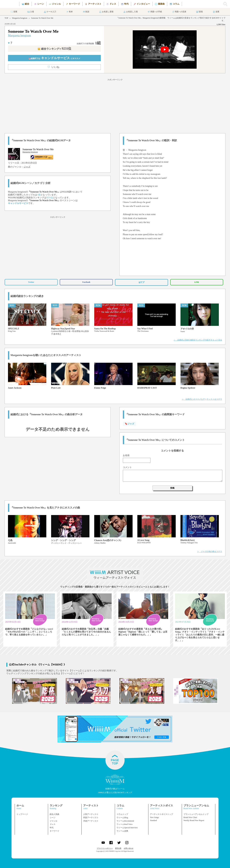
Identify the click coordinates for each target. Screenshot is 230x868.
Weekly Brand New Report (194, 820)
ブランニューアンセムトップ (196, 814)
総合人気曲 (54, 814)
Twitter (31, 282)
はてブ (142, 282)
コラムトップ (122, 814)
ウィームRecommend (125, 821)
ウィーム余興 (122, 831)
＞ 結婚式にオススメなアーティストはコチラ (202, 399)
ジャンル (54, 821)
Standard (153, 820)
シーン (53, 818)
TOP (6, 18)
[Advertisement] (115, 105)
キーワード (54, 831)
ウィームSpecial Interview (127, 828)
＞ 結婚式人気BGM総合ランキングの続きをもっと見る (198, 340)
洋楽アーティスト (91, 821)
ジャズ (27, 167)
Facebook (86, 282)
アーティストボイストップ (161, 814)
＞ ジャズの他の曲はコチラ (210, 551)
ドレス (53, 824)
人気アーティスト (91, 814)
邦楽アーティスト (91, 818)
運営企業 (118, 848)
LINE (197, 282)
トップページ (22, 814)
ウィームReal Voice (125, 824)
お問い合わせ (129, 848)
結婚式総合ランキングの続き (27, 296)
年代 (52, 828)
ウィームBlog (122, 818)
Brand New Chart (190, 817)
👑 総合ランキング (54, 49)
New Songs (154, 817)
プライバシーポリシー (105, 848)
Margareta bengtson (20, 18)
